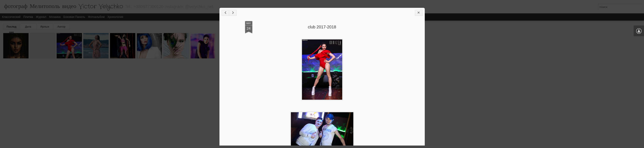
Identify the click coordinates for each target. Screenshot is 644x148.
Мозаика (55, 17)
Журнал (41, 17)
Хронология (115, 17)
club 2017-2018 (322, 27)
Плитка (28, 17)
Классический (11, 17)
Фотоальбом (96, 17)
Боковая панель (74, 17)
